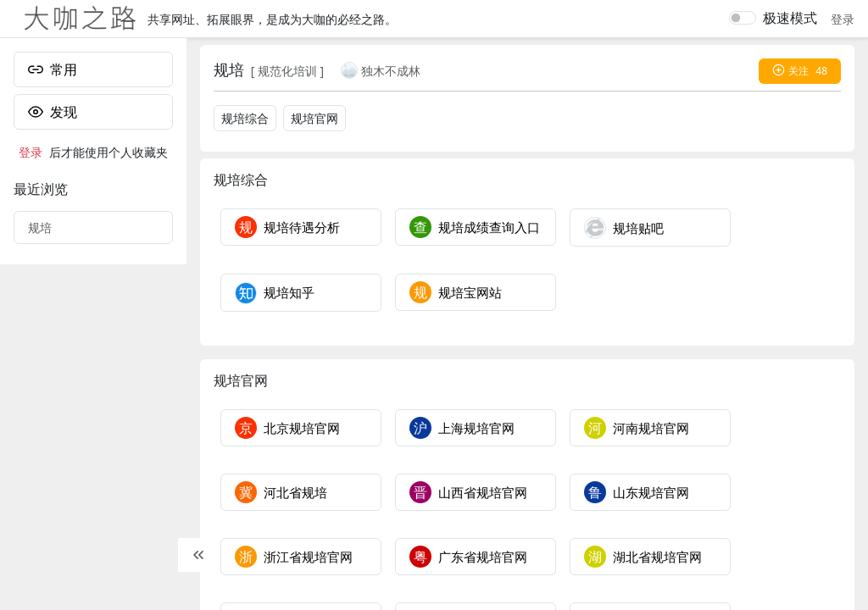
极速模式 (790, 18)
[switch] (743, 18)
